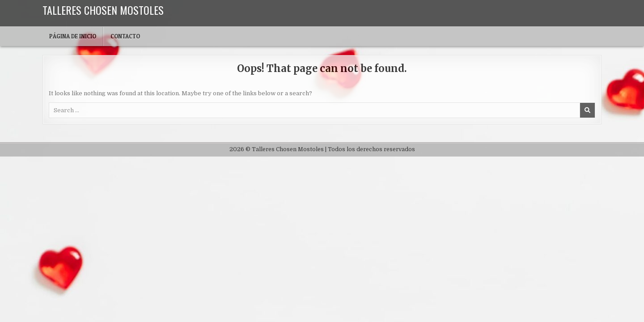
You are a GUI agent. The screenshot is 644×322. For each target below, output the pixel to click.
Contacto (125, 36)
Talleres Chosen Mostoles (103, 10)
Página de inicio (73, 36)
